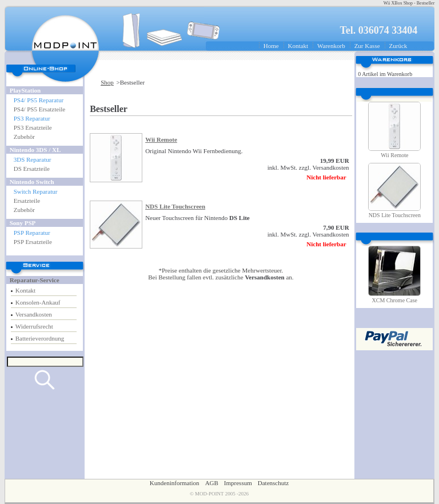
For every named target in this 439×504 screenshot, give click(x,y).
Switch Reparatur (36, 191)
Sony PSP (23, 223)
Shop (107, 82)
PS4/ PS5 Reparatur (39, 100)
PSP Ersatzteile (33, 242)
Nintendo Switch (32, 182)
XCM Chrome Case (395, 300)
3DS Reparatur (33, 159)
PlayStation (25, 90)
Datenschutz (273, 483)
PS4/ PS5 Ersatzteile (39, 109)
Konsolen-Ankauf (38, 302)
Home (271, 46)
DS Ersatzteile (32, 169)
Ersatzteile (27, 201)
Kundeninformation (175, 483)
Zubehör (24, 137)
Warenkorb (331, 46)
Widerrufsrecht (34, 326)
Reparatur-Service (35, 280)
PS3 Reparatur (32, 118)
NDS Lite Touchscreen (175, 206)
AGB (212, 483)
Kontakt (298, 46)
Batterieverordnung (40, 338)
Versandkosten (34, 314)
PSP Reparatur (32, 233)
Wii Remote (161, 139)
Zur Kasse (367, 46)
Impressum (238, 483)
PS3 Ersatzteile (33, 127)
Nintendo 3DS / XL (35, 150)
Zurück (398, 46)
